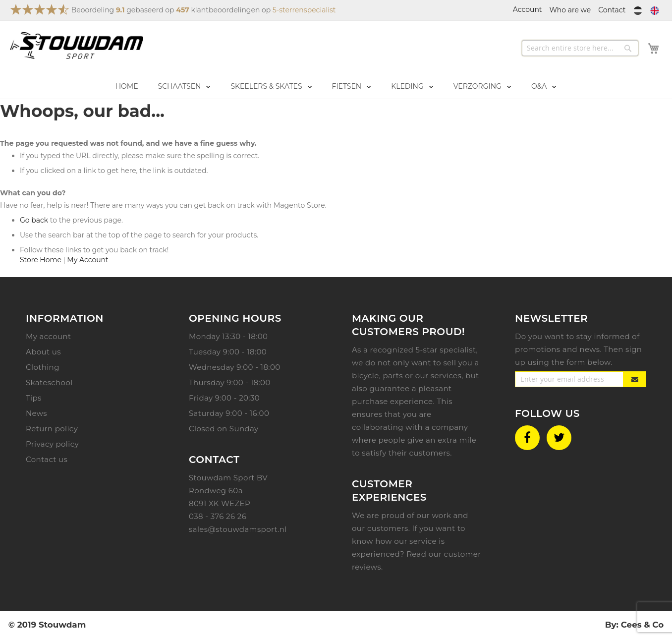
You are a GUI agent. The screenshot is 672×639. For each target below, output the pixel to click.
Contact (612, 10)
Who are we (570, 10)
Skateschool (49, 382)
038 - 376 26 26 (218, 516)
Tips (34, 398)
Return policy (52, 429)
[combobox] (580, 48)
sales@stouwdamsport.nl (238, 529)
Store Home (41, 260)
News (36, 413)
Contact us (47, 459)
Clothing (43, 367)
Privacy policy (52, 444)
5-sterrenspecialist (304, 10)
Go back (34, 220)
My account (48, 336)
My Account (87, 260)
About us (43, 352)
